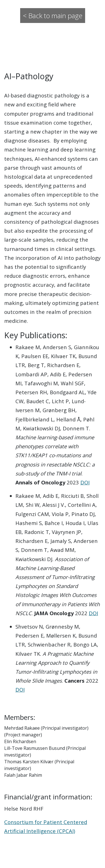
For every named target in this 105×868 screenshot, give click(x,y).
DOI (85, 482)
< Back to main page (53, 16)
